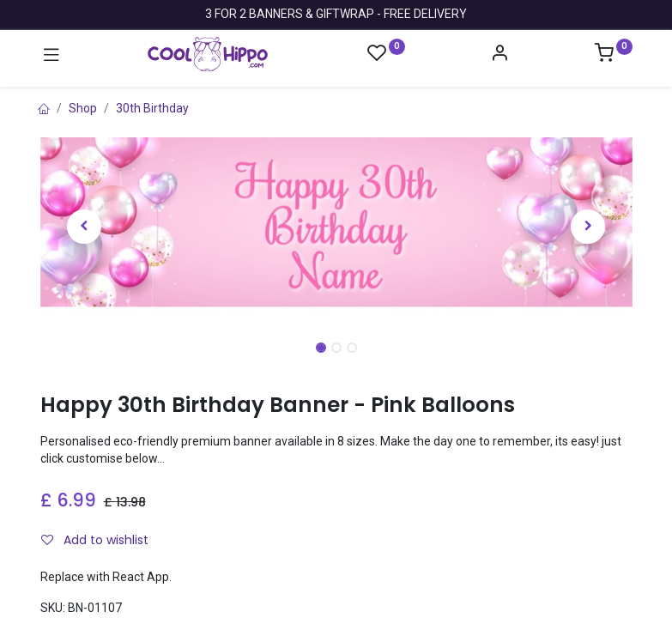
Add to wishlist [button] (95, 540)
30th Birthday (152, 108)
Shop (83, 108)
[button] (85, 226)
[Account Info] (499, 55)
